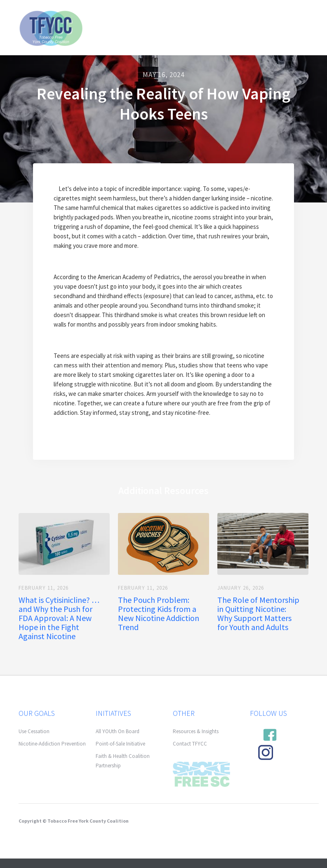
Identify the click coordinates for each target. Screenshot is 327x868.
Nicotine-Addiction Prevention (52, 744)
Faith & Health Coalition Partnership (123, 761)
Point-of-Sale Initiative (120, 744)
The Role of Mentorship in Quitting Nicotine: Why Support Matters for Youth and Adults (258, 614)
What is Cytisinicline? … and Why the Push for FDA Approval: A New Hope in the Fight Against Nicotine (59, 618)
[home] (51, 27)
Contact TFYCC (190, 744)
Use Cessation (34, 731)
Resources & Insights (196, 731)
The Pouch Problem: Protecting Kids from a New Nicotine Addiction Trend (159, 614)
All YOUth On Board (118, 731)
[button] (299, 19)
